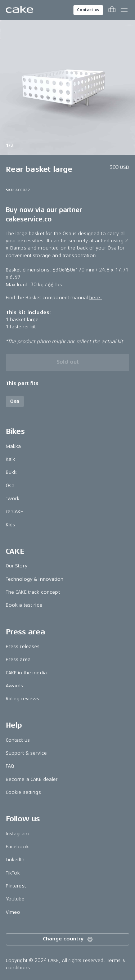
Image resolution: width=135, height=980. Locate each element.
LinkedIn (15, 860)
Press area (18, 659)
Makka (13, 446)
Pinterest (16, 886)
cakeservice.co (29, 219)
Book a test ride (24, 605)
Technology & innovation (35, 579)
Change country (68, 939)
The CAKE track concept (33, 592)
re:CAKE (15, 511)
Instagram (17, 834)
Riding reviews (23, 699)
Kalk (11, 459)
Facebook (17, 847)
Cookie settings (23, 792)
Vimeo (13, 912)
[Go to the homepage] (19, 10)
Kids (11, 525)
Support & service (26, 753)
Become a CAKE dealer (32, 779)
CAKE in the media (26, 673)
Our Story (17, 566)
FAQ (10, 766)
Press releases (23, 646)
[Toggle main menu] (124, 10)
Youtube (15, 899)
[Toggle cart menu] (112, 10)
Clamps (18, 248)
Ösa (10, 485)
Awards (15, 686)
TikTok (13, 873)
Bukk (11, 472)
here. (96, 298)
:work (13, 498)
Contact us (88, 10)
